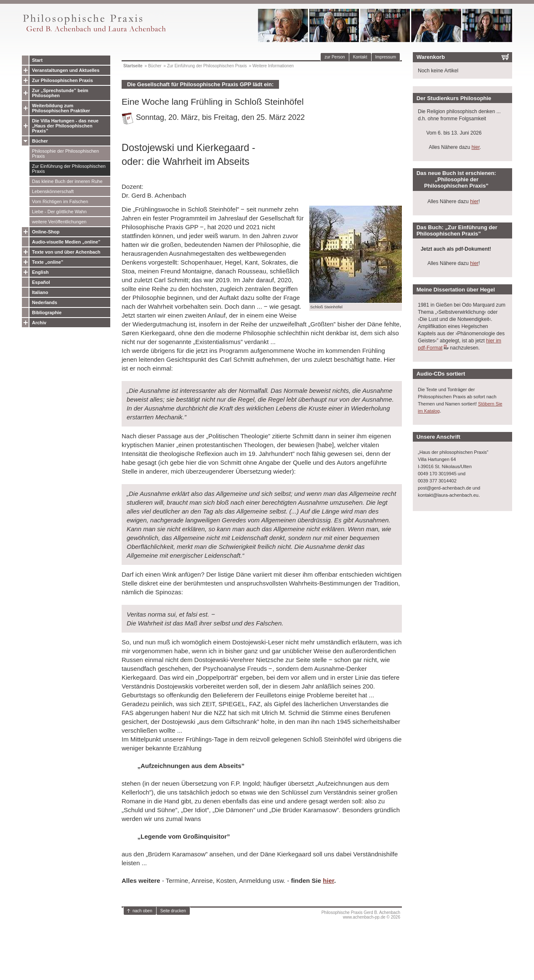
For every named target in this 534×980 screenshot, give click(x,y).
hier (328, 881)
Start (37, 60)
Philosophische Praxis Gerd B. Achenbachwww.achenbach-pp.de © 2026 (361, 915)
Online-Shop (46, 232)
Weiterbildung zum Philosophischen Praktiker (61, 108)
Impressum (386, 57)
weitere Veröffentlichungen (59, 222)
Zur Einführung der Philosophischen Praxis (69, 169)
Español (41, 282)
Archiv (39, 323)
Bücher (40, 141)
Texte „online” (48, 262)
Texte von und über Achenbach (66, 252)
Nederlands (45, 302)
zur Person (335, 57)
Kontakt (360, 57)
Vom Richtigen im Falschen (60, 201)
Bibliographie (47, 313)
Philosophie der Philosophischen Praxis (65, 154)
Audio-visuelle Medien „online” (66, 242)
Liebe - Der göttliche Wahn (59, 212)
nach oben (142, 911)
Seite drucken (173, 911)
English (40, 272)
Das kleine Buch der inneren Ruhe (67, 181)
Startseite (133, 66)
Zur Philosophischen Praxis (62, 80)
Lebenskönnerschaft (53, 191)
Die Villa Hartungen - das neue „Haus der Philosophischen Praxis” (65, 126)
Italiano (40, 292)
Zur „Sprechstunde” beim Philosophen (60, 93)
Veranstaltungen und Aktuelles (66, 70)
